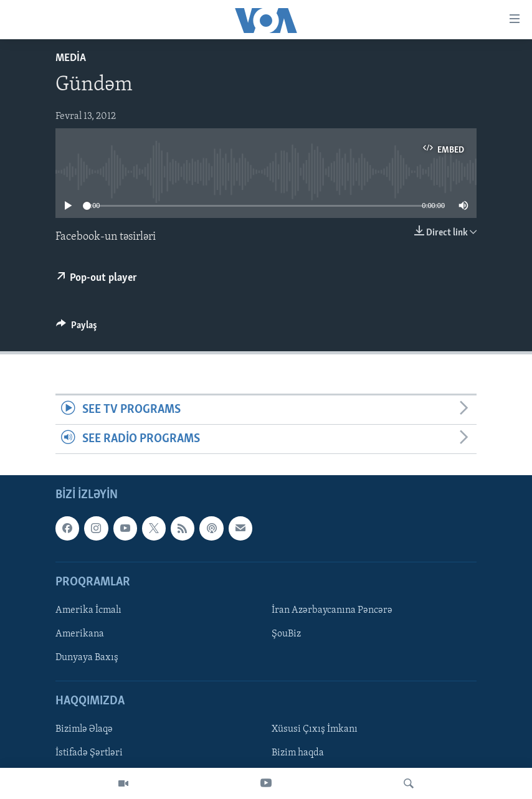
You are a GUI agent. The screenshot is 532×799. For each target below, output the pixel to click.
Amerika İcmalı (88, 610)
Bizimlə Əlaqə (84, 730)
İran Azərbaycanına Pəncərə (332, 610)
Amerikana (80, 634)
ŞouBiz (286, 634)
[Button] (77, 328)
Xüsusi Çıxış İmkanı (315, 730)
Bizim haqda (298, 754)
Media (71, 58)
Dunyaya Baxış (87, 658)
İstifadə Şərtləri (89, 754)
